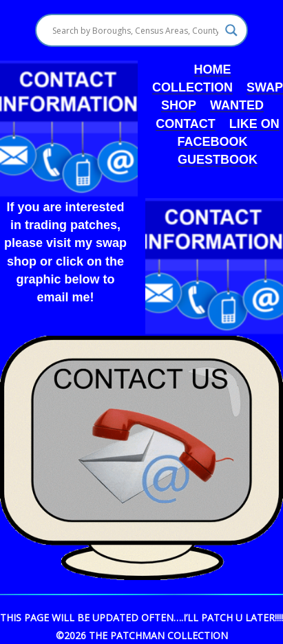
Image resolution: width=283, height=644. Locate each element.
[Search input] (135, 30)
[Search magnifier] (231, 30)
